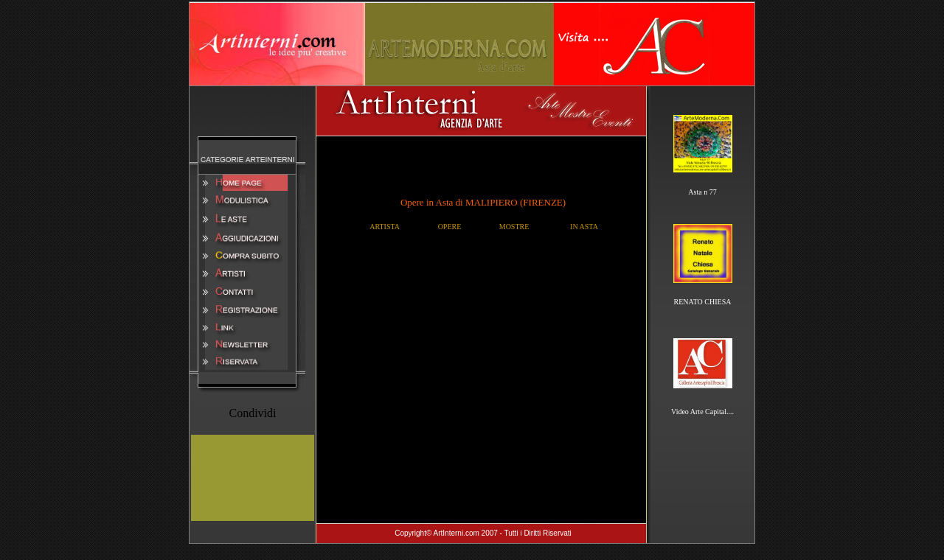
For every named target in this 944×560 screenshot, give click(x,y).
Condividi (252, 413)
